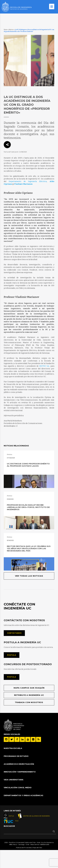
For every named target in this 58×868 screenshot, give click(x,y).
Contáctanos (14, 633)
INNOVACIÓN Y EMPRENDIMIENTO (20, 772)
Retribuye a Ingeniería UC (29, 695)
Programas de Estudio (16, 756)
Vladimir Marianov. (23, 184)
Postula (12, 655)
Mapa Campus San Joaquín (29, 688)
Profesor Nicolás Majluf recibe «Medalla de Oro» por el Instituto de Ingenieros (28, 507)
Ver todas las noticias (29, 576)
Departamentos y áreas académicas (23, 795)
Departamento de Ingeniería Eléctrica (28, 181)
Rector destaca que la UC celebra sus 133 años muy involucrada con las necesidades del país (29, 548)
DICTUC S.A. (45, 366)
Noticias (11, 30)
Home (6, 30)
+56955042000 (44, 844)
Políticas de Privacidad (24, 848)
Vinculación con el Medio (18, 788)
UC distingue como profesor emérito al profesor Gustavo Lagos (28, 465)
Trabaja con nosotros (29, 702)
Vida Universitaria (14, 780)
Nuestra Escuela (13, 748)
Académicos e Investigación (19, 764)
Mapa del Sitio (37, 848)
